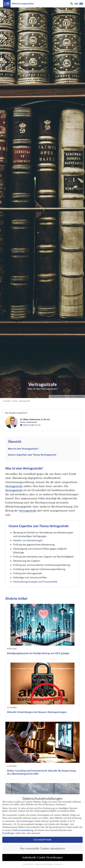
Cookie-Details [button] (29, 864)
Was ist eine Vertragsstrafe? (23, 449)
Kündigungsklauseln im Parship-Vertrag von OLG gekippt (38, 653)
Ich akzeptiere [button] (43, 840)
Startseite (7, 401)
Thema (15, 401)
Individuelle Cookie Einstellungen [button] (42, 857)
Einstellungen (9, 833)
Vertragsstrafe (14, 486)
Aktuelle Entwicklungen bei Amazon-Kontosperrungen (37, 712)
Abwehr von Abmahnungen (28, 540)
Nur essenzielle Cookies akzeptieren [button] (43, 848)
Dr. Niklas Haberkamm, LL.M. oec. (35, 419)
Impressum (58, 864)
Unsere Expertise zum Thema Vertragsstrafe (32, 455)
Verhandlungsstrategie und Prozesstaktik (35, 582)
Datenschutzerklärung (23, 830)
